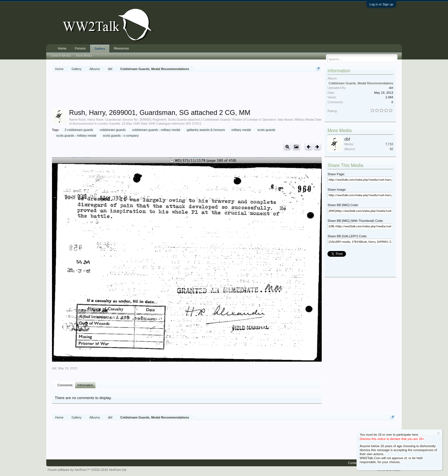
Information (85, 385)
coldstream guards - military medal (155, 130)
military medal (240, 130)
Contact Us (356, 463)
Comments (65, 385)
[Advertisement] (187, 91)
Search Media (61, 56)
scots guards (265, 130)
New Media (84, 56)
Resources (122, 48)
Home (62, 48)
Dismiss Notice (438, 433)
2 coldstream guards (78, 130)
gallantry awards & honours (205, 130)
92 (391, 149)
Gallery (100, 49)
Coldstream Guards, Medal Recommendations (361, 83)
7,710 (389, 144)
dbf (54, 368)
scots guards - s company (120, 136)
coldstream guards (112, 130)
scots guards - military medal (75, 136)
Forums (80, 48)
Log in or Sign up (381, 4)
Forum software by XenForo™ (87, 470)
